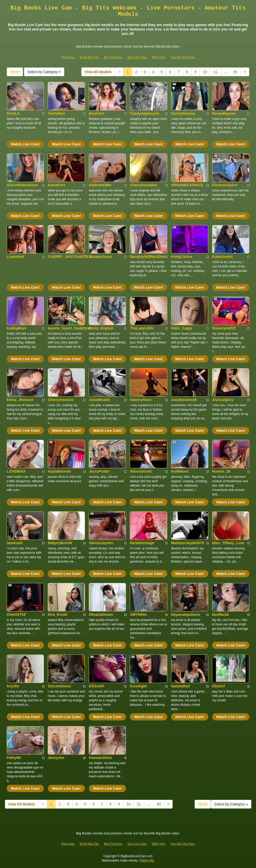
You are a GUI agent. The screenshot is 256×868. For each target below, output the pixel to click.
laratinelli (15, 543)
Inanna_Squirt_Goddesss (70, 328)
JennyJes (56, 758)
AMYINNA (138, 614)
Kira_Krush (57, 614)
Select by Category (44, 72)
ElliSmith (97, 686)
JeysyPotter (99, 471)
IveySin (13, 686)
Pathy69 (14, 758)
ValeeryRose (141, 400)
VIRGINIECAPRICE (187, 185)
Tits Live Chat (137, 57)
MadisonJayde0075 (188, 543)
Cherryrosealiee (143, 185)
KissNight (138, 686)
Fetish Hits (147, 861)
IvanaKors (57, 185)
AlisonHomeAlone (22, 185)
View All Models (98, 72)
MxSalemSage (142, 543)
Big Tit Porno (113, 57)
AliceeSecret (141, 471)
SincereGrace (59, 686)
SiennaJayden (101, 543)
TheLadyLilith (142, 328)
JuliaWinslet (99, 400)
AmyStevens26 (184, 400)
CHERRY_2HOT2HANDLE (70, 257)
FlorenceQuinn (225, 185)
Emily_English (101, 328)
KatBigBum (17, 328)
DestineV (97, 113)
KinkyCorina (182, 257)
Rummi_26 (221, 471)
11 (215, 72)
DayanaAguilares (186, 614)
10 (205, 72)
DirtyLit (13, 113)
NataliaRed (180, 686)
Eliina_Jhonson (20, 400)
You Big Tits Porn (182, 57)
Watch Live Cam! (25, 144)
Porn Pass (68, 57)
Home (15, 72)
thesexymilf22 (224, 328)
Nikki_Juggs (182, 328)
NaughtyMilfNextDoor (148, 257)
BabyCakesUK (60, 543)
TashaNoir (56, 113)
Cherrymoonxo (61, 400)
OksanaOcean (101, 614)
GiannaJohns (100, 758)
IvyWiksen (180, 471)
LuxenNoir (16, 257)
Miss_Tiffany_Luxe (228, 543)
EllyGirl (218, 686)
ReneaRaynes (224, 113)
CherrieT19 (16, 614)
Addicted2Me (100, 185)
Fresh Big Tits (89, 57)
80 (235, 72)
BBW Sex (158, 57)
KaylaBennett (59, 471)
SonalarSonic (100, 257)
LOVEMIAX (16, 471)
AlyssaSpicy (223, 400)
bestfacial (221, 614)
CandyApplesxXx (145, 113)
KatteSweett (222, 257)
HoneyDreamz (183, 113)
